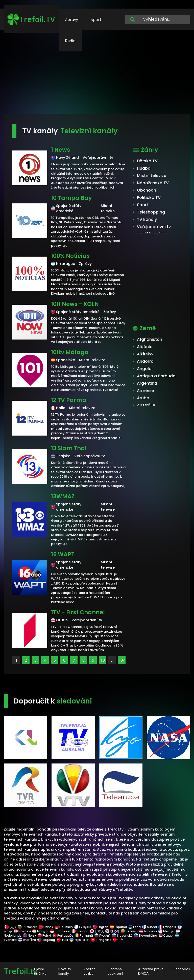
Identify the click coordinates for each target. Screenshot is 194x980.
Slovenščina (145, 936)
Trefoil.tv (20, 971)
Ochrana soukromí (115, 971)
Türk (62, 940)
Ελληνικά (83, 927)
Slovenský (122, 936)
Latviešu (148, 931)
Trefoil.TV (31, 19)
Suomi (150, 927)
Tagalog (46, 940)
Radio (70, 41)
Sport (96, 19)
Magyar (40, 931)
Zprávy (71, 19)
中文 (118, 940)
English (101, 927)
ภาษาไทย (27, 940)
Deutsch (64, 927)
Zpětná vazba (90, 971)
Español (118, 927)
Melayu (166, 931)
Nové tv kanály (65, 971)
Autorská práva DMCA (151, 971)
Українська (79, 940)
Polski (44, 936)
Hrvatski (22, 931)
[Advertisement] (97, 74)
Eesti (135, 927)
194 (122, 660)
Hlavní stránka (40, 971)
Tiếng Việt (101, 940)
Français (167, 927)
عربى (10, 927)
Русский (103, 936)
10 (103, 660)
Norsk (30, 936)
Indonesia (60, 931)
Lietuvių (129, 931)
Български (27, 927)
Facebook (182, 969)
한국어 (112, 931)
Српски (166, 936)
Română (84, 936)
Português (63, 936)
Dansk (46, 927)
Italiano (80, 931)
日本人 (97, 931)
